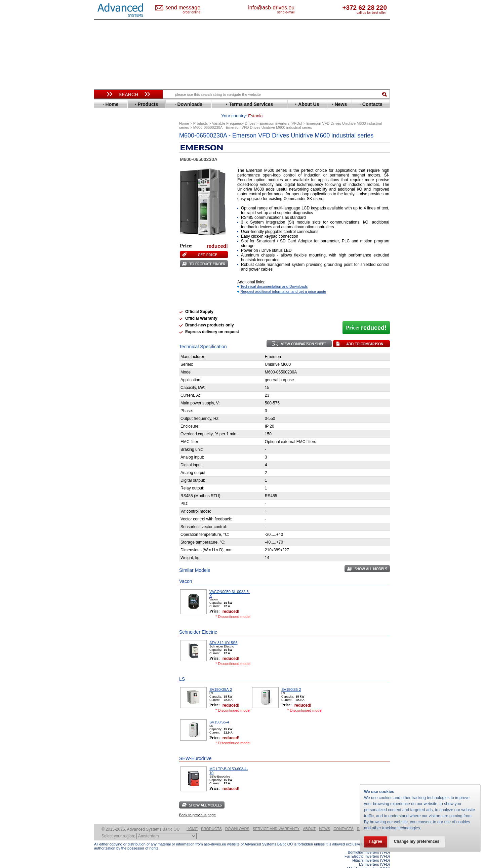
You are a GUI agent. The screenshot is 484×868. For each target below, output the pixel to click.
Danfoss (109, 171)
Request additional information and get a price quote (283, 281)
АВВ (105, 330)
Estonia (188, 8)
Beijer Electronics (119, 156)
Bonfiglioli (111, 161)
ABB (105, 146)
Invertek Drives (116, 226)
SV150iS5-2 (291, 679)
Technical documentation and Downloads (274, 276)
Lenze (106, 242)
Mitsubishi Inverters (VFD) (369, 858)
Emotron (109, 191)
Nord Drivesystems (120, 257)
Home (192, 818)
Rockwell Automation (122, 272)
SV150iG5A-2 (221, 679)
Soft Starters (110, 325)
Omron (107, 262)
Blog (102, 426)
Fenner (107, 201)
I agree (376, 842)
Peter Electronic (117, 350)
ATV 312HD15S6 (224, 632)
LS (103, 247)
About (309, 818)
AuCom (108, 335)
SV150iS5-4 (219, 712)
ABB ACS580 (379, 862)
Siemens (109, 292)
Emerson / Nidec (117, 186)
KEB (105, 236)
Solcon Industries (118, 361)
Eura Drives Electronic (124, 196)
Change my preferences (417, 842)
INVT (105, 231)
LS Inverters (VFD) (374, 854)
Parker (107, 267)
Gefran (107, 211)
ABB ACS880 (379, 866)
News (325, 818)
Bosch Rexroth (116, 166)
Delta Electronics (118, 176)
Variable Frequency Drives (125, 141)
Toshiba (108, 297)
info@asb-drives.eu (299, 8)
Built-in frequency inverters (120, 493)
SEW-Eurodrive (116, 287)
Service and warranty (276, 818)
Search (128, 94)
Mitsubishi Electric (119, 252)
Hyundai (109, 221)
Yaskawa (109, 317)
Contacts (344, 818)
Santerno (110, 277)
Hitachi (107, 216)
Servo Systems (113, 369)
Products (211, 818)
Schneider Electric (119, 282)
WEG (105, 307)
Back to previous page (197, 804)
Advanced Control (119, 151)
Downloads (237, 818)
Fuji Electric (113, 206)
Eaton (106, 181)
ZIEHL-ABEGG (115, 312)
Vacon (107, 302)
